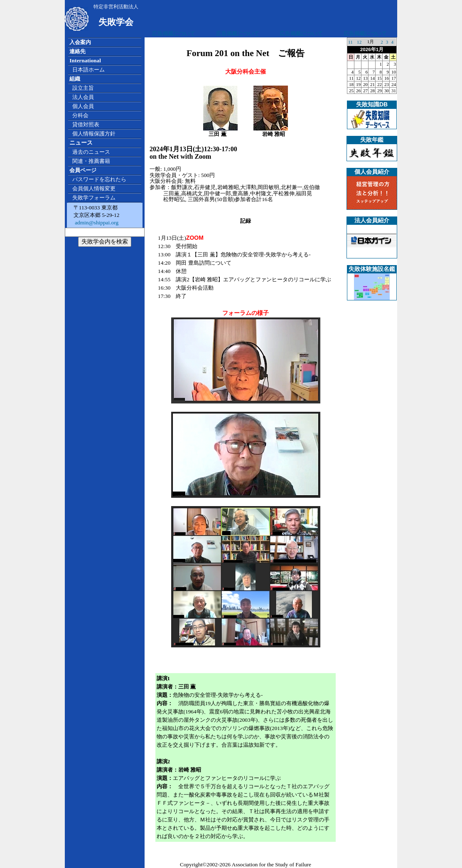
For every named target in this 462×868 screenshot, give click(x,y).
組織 (75, 79)
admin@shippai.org (96, 223)
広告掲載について (174, 33)
